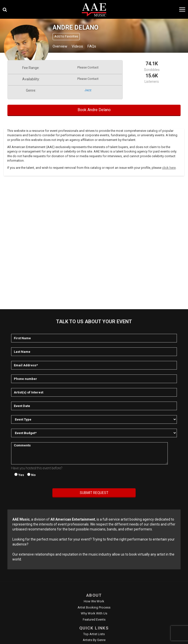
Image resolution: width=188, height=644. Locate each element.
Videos (77, 46)
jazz (88, 90)
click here (169, 168)
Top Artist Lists (94, 634)
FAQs (92, 46)
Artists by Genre (94, 640)
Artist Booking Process (94, 607)
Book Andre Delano (94, 110)
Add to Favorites (66, 36)
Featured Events (94, 619)
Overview (60, 46)
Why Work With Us (94, 613)
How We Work (94, 601)
